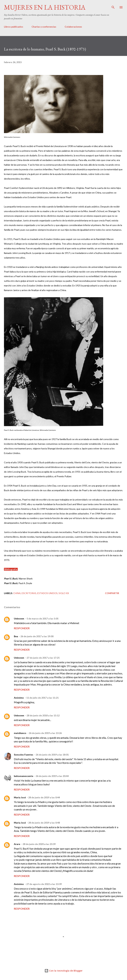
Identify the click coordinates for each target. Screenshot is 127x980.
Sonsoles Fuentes (24, 755)
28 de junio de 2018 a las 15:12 (43, 715)
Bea (16, 636)
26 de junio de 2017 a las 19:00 (37, 636)
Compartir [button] (112, 593)
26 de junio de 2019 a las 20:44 (52, 776)
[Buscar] (113, 6)
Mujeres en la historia (45, 7)
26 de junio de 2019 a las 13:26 (45, 733)
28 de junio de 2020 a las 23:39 (39, 844)
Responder (22, 628)
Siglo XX (64, 593)
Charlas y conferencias (44, 27)
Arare (17, 844)
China (17, 593)
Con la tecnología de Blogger (63, 971)
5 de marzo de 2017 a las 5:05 (42, 619)
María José (20, 797)
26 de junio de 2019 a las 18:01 (52, 755)
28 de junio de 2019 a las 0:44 (44, 797)
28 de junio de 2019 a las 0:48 (44, 823)
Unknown (19, 619)
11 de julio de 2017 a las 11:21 (42, 698)
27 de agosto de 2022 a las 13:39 (44, 884)
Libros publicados (14, 27)
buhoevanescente (24, 776)
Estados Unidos (47, 593)
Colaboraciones (73, 27)
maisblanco (20, 733)
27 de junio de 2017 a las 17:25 (43, 658)
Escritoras (29, 593)
